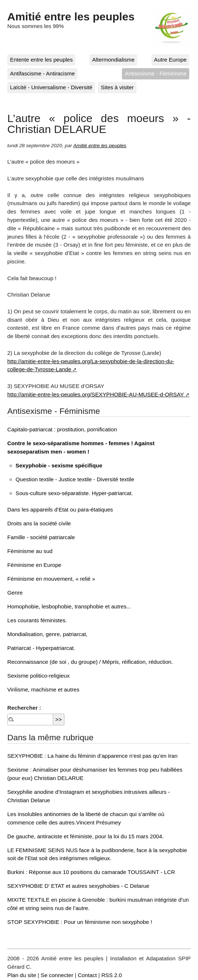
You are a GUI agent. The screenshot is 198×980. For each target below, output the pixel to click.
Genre (15, 593)
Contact (87, 975)
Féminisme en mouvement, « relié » (51, 579)
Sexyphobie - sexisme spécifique (59, 465)
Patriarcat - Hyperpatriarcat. (41, 648)
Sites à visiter (117, 87)
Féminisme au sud (30, 551)
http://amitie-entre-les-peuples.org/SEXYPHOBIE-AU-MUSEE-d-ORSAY (96, 394)
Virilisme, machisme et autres (43, 689)
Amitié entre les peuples (71, 16)
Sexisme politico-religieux (38, 676)
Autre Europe (170, 60)
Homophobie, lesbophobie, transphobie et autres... (69, 606)
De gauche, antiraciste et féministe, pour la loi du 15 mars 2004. (86, 836)
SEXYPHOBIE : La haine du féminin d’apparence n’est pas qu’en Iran (92, 756)
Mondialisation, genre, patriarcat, (47, 634)
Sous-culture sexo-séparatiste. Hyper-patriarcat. (74, 493)
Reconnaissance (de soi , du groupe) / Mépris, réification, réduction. (90, 662)
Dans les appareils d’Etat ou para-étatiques (60, 509)
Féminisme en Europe (34, 565)
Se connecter (57, 975)
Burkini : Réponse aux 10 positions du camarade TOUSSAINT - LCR (91, 872)
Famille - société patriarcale (41, 537)
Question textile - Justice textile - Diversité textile (75, 479)
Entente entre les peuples (41, 60)
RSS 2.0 (112, 975)
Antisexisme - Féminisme (156, 73)
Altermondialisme (113, 60)
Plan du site (22, 975)
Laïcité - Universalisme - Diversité (51, 87)
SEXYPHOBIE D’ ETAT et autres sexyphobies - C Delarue (78, 886)
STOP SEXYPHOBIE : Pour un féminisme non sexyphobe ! (80, 922)
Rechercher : (24, 708)
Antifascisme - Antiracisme (43, 73)
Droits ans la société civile (39, 523)
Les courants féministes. (37, 620)
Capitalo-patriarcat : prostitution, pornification (62, 429)
